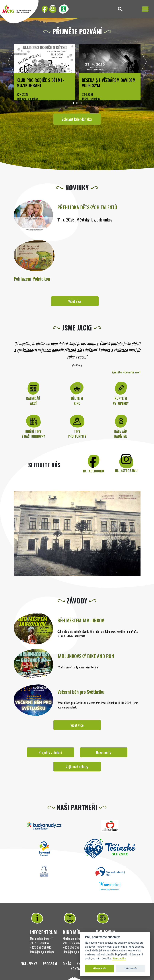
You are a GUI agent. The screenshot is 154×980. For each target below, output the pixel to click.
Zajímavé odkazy (77, 767)
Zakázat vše (131, 968)
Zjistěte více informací (126, 372)
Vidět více (75, 301)
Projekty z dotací (50, 752)
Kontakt (77, 969)
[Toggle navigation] (145, 9)
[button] (73, 103)
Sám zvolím (119, 959)
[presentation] (11, 63)
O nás (67, 964)
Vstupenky (29, 964)
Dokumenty (104, 752)
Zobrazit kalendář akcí (77, 119)
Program (50, 964)
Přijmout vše (100, 968)
